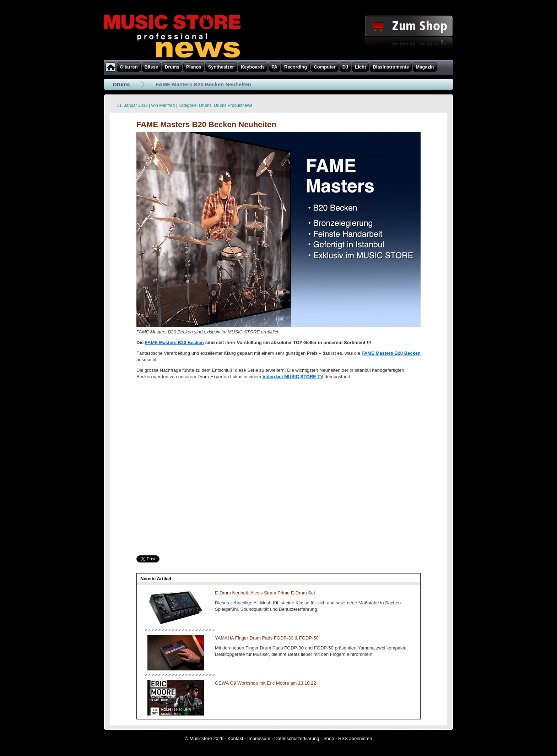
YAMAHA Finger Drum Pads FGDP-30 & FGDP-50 (267, 638)
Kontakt (236, 738)
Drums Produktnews (233, 105)
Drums (121, 84)
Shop (329, 738)
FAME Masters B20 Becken (174, 342)
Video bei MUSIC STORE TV (293, 377)
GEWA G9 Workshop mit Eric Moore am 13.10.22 (266, 683)
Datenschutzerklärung (297, 738)
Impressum (259, 738)
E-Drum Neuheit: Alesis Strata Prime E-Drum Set (265, 593)
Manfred (167, 105)
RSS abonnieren (355, 738)
